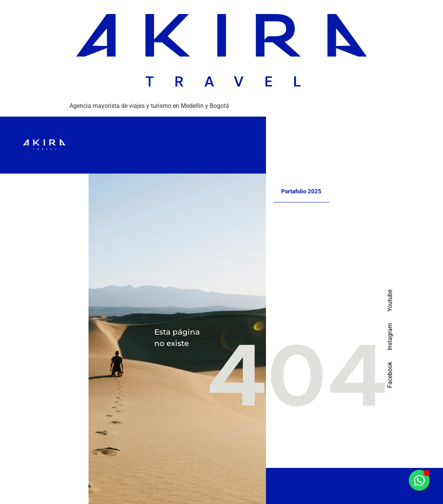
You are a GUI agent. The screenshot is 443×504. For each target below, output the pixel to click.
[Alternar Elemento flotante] (419, 480)
